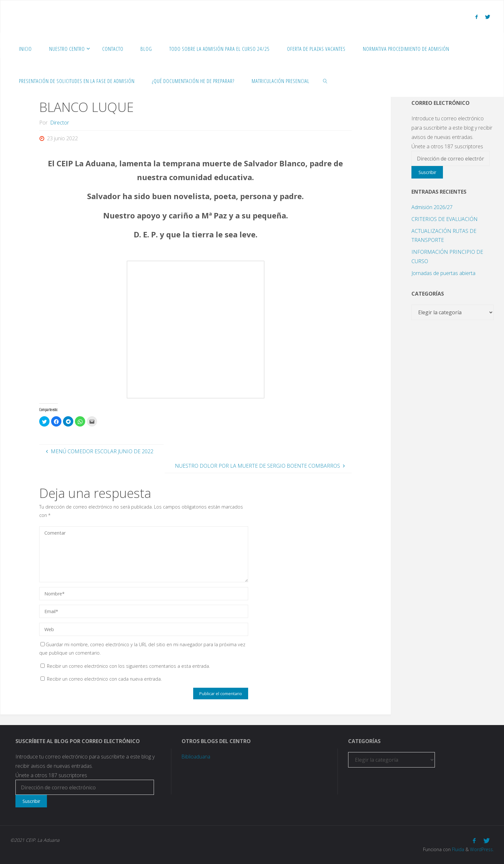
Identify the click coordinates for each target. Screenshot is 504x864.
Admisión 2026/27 (432, 207)
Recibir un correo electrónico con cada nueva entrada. (104, 679)
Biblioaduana (197, 757)
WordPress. (481, 849)
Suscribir (427, 172)
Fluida (456, 849)
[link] (325, 81)
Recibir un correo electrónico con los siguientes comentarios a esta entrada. (128, 666)
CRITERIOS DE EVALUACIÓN (445, 219)
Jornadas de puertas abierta (443, 273)
